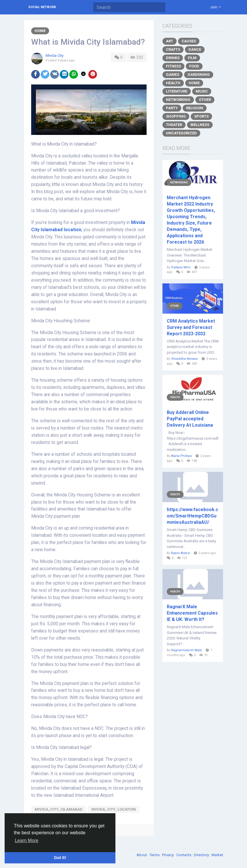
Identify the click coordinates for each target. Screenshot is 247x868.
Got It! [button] (60, 858)
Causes (189, 41)
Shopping (176, 116)
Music (202, 91)
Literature (177, 91)
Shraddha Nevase (185, 359)
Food (194, 66)
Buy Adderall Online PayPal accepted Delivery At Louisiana (190, 419)
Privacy (168, 855)
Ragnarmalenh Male (187, 650)
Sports (201, 116)
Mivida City (55, 55)
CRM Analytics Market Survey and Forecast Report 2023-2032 (191, 327)
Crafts (173, 49)
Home (40, 31)
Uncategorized (181, 133)
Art (170, 41)
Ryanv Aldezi (181, 553)
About (142, 855)
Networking (178, 100)
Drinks (173, 58)
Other (205, 100)
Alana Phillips (181, 456)
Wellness (200, 125)
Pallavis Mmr (181, 267)
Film (192, 58)
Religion (195, 108)
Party (172, 108)
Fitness (173, 66)
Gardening (199, 75)
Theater (174, 125)
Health (173, 83)
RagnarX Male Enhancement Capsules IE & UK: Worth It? (192, 613)
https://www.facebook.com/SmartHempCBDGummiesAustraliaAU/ (192, 516)
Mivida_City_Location (114, 809)
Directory (202, 855)
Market (217, 855)
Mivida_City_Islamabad (59, 809)
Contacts (184, 855)
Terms (155, 855)
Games (173, 75)
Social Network (42, 7)
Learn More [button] (27, 840)
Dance (195, 49)
